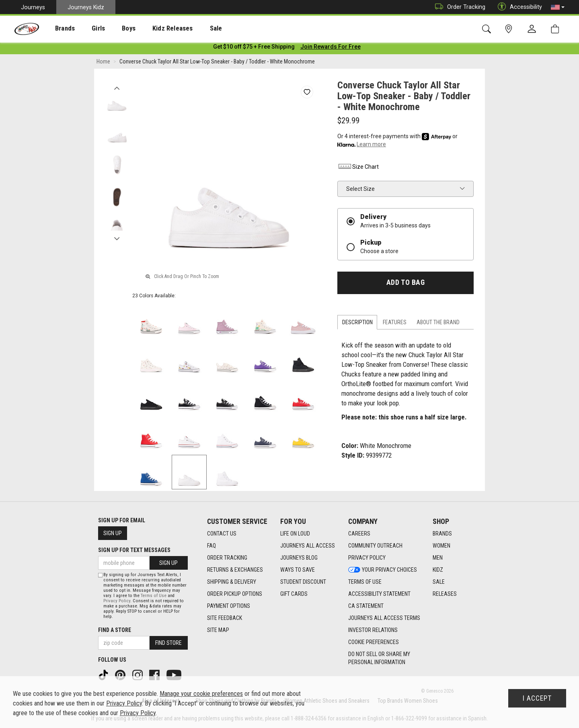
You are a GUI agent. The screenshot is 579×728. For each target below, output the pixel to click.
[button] (558, 7)
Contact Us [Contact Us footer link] (222, 534)
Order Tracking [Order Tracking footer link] (227, 558)
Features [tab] (395, 324)
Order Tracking (458, 7)
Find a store (115, 630)
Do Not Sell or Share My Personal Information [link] (379, 658)
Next (117, 238)
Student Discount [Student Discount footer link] (303, 582)
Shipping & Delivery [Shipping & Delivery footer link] (232, 582)
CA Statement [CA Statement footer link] (366, 606)
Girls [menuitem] (87, 29)
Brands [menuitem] (59, 29)
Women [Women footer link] (441, 546)
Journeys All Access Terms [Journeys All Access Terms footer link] (384, 618)
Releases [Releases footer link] (445, 594)
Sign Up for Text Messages (134, 550)
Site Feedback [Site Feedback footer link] (225, 618)
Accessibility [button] (518, 7)
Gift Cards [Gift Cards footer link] (294, 594)
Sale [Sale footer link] (439, 582)
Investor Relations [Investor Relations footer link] (373, 630)
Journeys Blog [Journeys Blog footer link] (299, 558)
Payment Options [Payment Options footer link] (229, 606)
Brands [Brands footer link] (442, 534)
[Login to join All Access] (254, 48)
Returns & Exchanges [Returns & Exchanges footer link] (235, 570)
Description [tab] (357, 324)
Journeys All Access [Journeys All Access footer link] (308, 546)
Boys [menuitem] (114, 29)
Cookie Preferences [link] (374, 642)
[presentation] (59, 28)
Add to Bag (406, 284)
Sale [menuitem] (193, 29)
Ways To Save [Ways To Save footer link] (298, 570)
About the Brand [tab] (438, 324)
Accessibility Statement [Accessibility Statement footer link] (379, 594)
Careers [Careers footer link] (359, 534)
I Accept (537, 698)
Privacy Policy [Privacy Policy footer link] (367, 558)
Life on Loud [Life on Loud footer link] (295, 534)
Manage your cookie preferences (201, 694)
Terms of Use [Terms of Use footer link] (365, 582)
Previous (117, 88)
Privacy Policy (117, 601)
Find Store (168, 643)
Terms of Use (154, 596)
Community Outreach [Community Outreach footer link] (375, 546)
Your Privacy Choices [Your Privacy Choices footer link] (383, 570)
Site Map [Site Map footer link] (218, 630)
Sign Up (113, 533)
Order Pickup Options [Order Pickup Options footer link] (235, 594)
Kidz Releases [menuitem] (153, 29)
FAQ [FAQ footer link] (211, 546)
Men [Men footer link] (438, 558)
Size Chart (358, 168)
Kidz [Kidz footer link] (438, 570)
